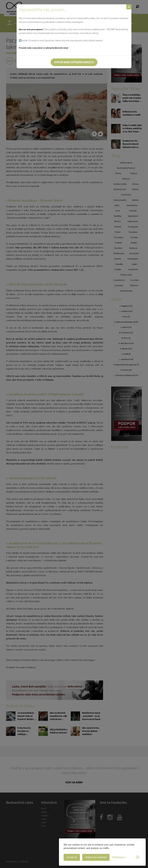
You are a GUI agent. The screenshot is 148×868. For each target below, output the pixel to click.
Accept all (72, 857)
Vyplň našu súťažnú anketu (74, 62)
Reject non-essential (96, 857)
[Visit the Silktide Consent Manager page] (138, 857)
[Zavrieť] (129, 7)
